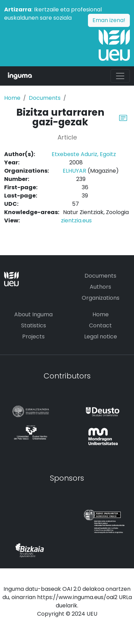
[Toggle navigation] (120, 76)
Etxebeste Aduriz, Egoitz (84, 154)
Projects (33, 337)
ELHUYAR (74, 171)
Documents (45, 98)
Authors (100, 287)
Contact (100, 325)
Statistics (34, 325)
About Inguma (33, 314)
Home (12, 98)
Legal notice (101, 337)
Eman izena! (109, 20)
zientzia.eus (76, 220)
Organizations (101, 298)
